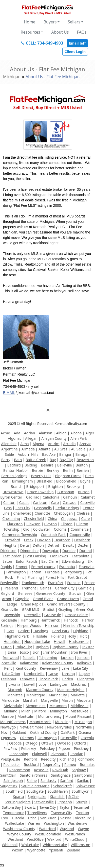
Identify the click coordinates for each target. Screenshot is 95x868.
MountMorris (40, 722)
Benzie (37, 470)
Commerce (80, 529)
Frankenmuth (33, 583)
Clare (86, 519)
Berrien (83, 470)
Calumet (88, 497)
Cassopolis (43, 508)
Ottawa (47, 743)
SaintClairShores (34, 775)
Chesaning (11, 519)
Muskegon (83, 722)
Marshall (30, 700)
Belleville (65, 465)
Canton (9, 502)
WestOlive (35, 839)
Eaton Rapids (27, 561)
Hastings (41, 631)
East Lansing (36, 556)
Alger (90, 433)
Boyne (85, 481)
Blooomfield (66, 481)
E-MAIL (9, 393)
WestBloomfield (48, 834)
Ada (17, 433)
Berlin (68, 470)
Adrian (30, 433)
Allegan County (54, 438)
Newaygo (8, 727)
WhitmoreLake (55, 845)
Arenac (85, 444)
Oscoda (15, 743)
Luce (42, 684)
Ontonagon (47, 738)
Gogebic (22, 599)
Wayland (67, 829)
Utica (32, 818)
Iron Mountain (55, 652)
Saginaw (79, 770)
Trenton (82, 813)
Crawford (13, 540)
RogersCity (52, 764)
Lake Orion (11, 674)
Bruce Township (40, 492)
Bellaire (47, 465)
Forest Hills (55, 577)
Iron (36, 652)
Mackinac (79, 684)
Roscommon (20, 770)
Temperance (13, 813)
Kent (8, 668)
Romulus (87, 764)
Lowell (29, 684)
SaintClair (8, 775)
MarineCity (58, 695)
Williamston (80, 845)
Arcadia (69, 444)
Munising (63, 722)
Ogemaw (8, 738)
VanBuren (48, 818)
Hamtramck (50, 620)
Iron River (79, 652)
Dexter (83, 545)
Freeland (11, 588)
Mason (67, 700)
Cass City (23, 508)
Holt (83, 636)
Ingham (42, 647)
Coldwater (42, 529)
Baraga (81, 454)
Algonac (15, 438)
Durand (86, 551)
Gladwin (76, 593)
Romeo (70, 764)
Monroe (7, 716)
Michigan (12, 77)
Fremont (29, 588)
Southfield (14, 791)
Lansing (68, 674)
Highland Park (17, 636)
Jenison (83, 658)
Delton (38, 545)
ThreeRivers (37, 813)
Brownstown (13, 492)
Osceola (87, 738)
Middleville (79, 706)
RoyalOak (60, 770)
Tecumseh (82, 807)
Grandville (10, 609)
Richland (67, 759)
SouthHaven (58, 791)
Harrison (52, 625)
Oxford (80, 743)
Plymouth (59, 754)
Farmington (16, 572)
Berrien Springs (14, 476)
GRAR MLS (30, 609)
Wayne (83, 829)
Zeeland (74, 850)
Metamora (58, 706)
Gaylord (7, 593)
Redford (31, 759)
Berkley (53, 470)
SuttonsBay (11, 807)
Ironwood (11, 658)
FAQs (82, 32)
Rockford (31, 764)
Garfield (85, 588)
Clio (26, 529)
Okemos (27, 738)
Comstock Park (53, 535)
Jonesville (8, 663)
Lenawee (27, 679)
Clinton (66, 524)
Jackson (67, 658)
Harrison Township (79, 625)
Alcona (76, 433)
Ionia (12, 652)
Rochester (12, 764)
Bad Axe (49, 454)
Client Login (75, 52)
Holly (72, 636)
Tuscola (18, 818)
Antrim (54, 444)
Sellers (74, 22)
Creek (29, 540)
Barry (6, 460)
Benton (82, 465)
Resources (31, 32)
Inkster (88, 647)
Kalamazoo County (58, 663)
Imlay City (24, 647)
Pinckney (81, 748)
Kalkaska (84, 663)
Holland (57, 636)
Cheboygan (63, 513)
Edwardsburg (73, 561)
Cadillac (33, 497)
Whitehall (10, 845)
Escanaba (67, 567)
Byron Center (11, 497)
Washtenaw (77, 823)
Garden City (65, 588)
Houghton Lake (37, 642)
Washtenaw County (19, 829)
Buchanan (66, 492)
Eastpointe (81, 556)
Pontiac (77, 754)
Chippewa (69, 519)
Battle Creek (36, 460)
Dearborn (62, 540)
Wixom (18, 850)
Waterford (48, 829)
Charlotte (42, 513)
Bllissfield (45, 481)
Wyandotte (36, 850)
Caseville (88, 502)
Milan (26, 711)
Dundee (69, 551)
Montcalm (26, 716)
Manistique (36, 695)
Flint (20, 577)
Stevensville (44, 802)
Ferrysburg (73, 572)
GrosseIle (9, 620)
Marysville (49, 700)
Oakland (19, 732)
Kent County (26, 668)
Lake (65, 668)
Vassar (66, 818)
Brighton (55, 486)
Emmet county (43, 567)
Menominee (36, 706)
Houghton (12, 642)
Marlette (78, 695)
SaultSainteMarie (35, 786)
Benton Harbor (16, 470)
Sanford (67, 781)
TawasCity (48, 807)
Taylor (65, 807)
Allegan (31, 438)
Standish (57, 797)
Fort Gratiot (78, 577)
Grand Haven (68, 599)
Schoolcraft (63, 786)
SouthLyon (81, 791)
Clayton (51, 524)
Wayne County (19, 834)
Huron (6, 647)
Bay (53, 460)
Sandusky (49, 781)
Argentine (9, 449)
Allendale (9, 444)
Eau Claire (50, 561)
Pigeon (64, 748)
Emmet (21, 567)
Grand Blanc (43, 599)
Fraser (90, 583)
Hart (10, 631)
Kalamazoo (29, 663)
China (52, 519)
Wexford (54, 839)
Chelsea (83, 513)
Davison (44, 540)
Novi (5, 732)
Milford (40, 711)
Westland (15, 839)
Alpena (39, 444)
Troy (4, 818)
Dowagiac (50, 551)
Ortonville (69, 738)
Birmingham (22, 481)
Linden (68, 679)
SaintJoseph (13, 781)
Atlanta (44, 449)
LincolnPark (48, 679)
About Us (60, 32)
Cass (8, 508)
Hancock (71, 620)
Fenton (35, 572)
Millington (58, 711)
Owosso (64, 743)
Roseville (41, 770)
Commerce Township (20, 535)
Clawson (33, 524)
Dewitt (69, 545)
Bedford (14, 465)
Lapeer (84, 674)
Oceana (85, 732)
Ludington (59, 684)
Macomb (15, 690)
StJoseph (65, 802)
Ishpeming (48, 658)
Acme (5, 433)
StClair (74, 797)
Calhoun (70, 497)
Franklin (74, 583)
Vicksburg (83, 818)
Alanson (45, 433)
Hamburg (29, 620)
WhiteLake (30, 845)
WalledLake (15, 823)
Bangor (65, 454)
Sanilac (83, 781)
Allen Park (79, 438)
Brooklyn (74, 486)
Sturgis (82, 802)
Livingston (85, 679)
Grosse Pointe (76, 615)
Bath (18, 460)
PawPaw (11, 748)
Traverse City (62, 813)
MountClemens (13, 722)
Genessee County (51, 593)
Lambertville (34, 674)
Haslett (24, 631)
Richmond (86, 759)
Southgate (35, 791)
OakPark (68, 732)
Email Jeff (77, 43)
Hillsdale (40, 636)
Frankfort (56, 583)
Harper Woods (29, 625)
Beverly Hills (41, 476)
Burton (84, 492)
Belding (31, 465)
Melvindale (13, 706)
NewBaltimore (32, 727)
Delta (24, 545)
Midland (11, 711)
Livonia (14, 684)
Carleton (40, 502)
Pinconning (19, 754)
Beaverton (85, 460)
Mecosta (83, 700)
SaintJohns (83, 775)
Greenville (32, 615)
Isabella (29, 658)
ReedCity (48, 759)
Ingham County (65, 647)
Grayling (65, 609)
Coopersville (80, 535)
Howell (59, 642)
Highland (81, 631)
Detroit (53, 545)
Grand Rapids (32, 604)
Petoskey (29, 748)
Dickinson (8, 551)
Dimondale (29, 551)
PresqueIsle (10, 759)
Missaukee (80, 711)
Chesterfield (34, 519)
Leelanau (9, 679)
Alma (25, 444)
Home (30, 22)
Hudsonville (79, 642)
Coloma (60, 529)
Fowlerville (9, 583)
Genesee (25, 593)
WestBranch (75, 834)
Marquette (10, 700)
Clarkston (15, 524)
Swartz (30, 807)
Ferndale (52, 572)
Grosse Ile (53, 615)
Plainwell (39, 754)
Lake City (80, 668)
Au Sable (78, 449)
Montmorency (50, 716)
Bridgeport (35, 486)
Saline (32, 781)
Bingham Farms (68, 476)
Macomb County (40, 690)
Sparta (19, 797)
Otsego (31, 743)
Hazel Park (61, 631)
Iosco (24, 652)
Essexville (87, 567)
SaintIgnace (61, 775)
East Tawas (59, 556)
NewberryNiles (59, 727)
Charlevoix (22, 513)
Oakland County (43, 732)
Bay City (66, 460)
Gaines (45, 588)
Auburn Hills (28, 454)
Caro (55, 502)
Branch (16, 486)
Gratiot (49, 609)
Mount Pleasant (78, 716)
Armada (28, 449)
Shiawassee (85, 786)
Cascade (70, 502)
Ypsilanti (56, 850)
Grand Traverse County (66, 604)
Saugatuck (9, 786)
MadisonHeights (71, 690)
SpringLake (37, 797)
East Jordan (12, 556)
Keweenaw (49, 668)
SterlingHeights (18, 802)
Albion (61, 433)
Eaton (7, 561)
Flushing (35, 577)
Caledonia (51, 497)
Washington (54, 823)
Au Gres (61, 449)
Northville (84, 727)
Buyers (50, 22)
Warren (34, 823)
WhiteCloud (75, 839)
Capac (24, 502)
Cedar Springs (67, 508)
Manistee (15, 695)
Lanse (53, 674)
